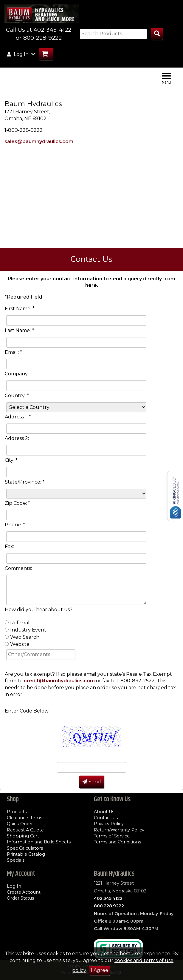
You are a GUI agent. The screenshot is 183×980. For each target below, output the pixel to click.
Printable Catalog (26, 854)
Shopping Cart (23, 836)
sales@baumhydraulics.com (39, 142)
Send (92, 782)
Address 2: (17, 438)
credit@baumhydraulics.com (59, 681)
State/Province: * (25, 482)
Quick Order (20, 824)
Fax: (9, 546)
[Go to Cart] (46, 54)
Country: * (17, 396)
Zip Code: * (17, 503)
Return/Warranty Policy (119, 830)
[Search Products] (157, 34)
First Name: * (20, 309)
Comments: (18, 568)
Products (17, 812)
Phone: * (15, 525)
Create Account (24, 892)
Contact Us (106, 818)
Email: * (13, 352)
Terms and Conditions (117, 842)
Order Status (20, 898)
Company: (17, 374)
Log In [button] (21, 54)
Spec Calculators (25, 848)
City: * (11, 460)
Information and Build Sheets (39, 842)
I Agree (100, 970)
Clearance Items (24, 818)
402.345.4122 (108, 898)
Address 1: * (18, 417)
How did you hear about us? (39, 610)
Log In (14, 886)
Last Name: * (19, 330)
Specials (16, 860)
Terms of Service (112, 836)
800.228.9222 (109, 906)
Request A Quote (25, 830)
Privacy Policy (109, 824)
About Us (104, 812)
